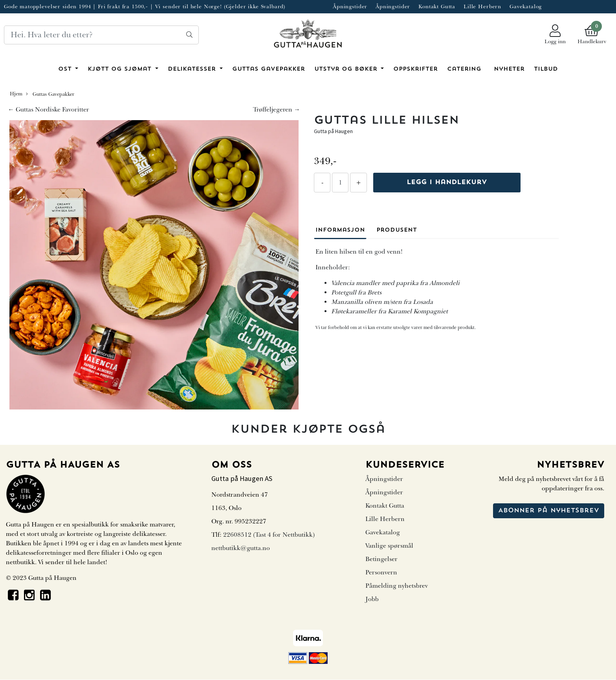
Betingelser (381, 559)
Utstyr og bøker (347, 69)
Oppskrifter (415, 69)
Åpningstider (350, 6)
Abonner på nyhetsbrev (549, 511)
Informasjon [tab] (340, 230)
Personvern (381, 572)
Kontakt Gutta (437, 6)
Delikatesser (193, 69)
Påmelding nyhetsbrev (397, 586)
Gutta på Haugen (333, 131)
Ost (66, 69)
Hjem (16, 94)
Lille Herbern (482, 6)
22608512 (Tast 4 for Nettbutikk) (269, 535)
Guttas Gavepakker (269, 69)
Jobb (372, 599)
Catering (464, 69)
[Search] (101, 35)
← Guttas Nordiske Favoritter (49, 110)
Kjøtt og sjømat (121, 69)
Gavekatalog (526, 6)
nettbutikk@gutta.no (241, 548)
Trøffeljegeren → (277, 110)
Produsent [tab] (397, 230)
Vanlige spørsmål (389, 546)
